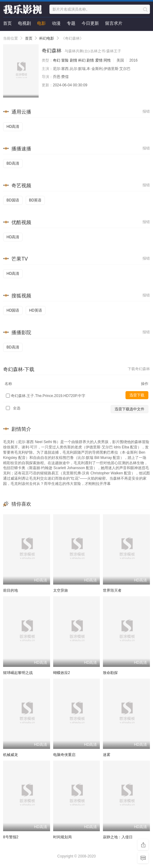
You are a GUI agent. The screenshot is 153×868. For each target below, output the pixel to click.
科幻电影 (47, 38)
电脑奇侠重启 (64, 755)
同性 (107, 60)
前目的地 (11, 590)
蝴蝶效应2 (62, 673)
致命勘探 (110, 673)
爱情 (99, 60)
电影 (41, 23)
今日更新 (90, 23)
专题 (71, 23)
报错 (146, 111)
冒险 (65, 60)
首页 (7, 23)
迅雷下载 (137, 395)
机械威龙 (11, 755)
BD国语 (13, 200)
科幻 (82, 60)
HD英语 (35, 310)
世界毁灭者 (112, 590)
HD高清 (13, 127)
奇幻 (57, 60)
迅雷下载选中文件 (130, 409)
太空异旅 (61, 590)
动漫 (56, 23)
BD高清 (13, 163)
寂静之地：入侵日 (118, 837)
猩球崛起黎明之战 (18, 673)
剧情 (74, 60)
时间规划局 (62, 837)
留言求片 (114, 23)
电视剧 (24, 23)
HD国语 (13, 310)
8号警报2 (11, 837)
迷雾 (107, 755)
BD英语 (35, 200)
